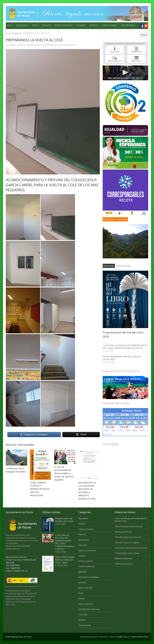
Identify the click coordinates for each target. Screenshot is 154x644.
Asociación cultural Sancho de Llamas (131, 548)
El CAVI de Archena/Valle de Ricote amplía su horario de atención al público (64, 473)
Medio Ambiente (86, 588)
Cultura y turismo (109, 25)
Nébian (82, 599)
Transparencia (85, 625)
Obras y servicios (86, 604)
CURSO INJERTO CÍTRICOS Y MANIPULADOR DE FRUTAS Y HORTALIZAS (40, 489)
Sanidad (82, 620)
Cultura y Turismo (115, 219)
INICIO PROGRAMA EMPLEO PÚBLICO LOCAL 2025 (122, 358)
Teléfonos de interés (124, 564)
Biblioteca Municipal (123, 558)
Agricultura (83, 518)
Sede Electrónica (128, 25)
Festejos (82, 556)
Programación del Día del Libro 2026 (64, 520)
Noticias (109, 266)
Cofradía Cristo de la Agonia (127, 543)
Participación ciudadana (89, 609)
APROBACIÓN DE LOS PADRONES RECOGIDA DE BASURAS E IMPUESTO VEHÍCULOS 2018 (87, 491)
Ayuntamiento (21, 25)
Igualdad (82, 572)
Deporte (82, 534)
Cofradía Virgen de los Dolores (128, 537)
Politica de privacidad (89, 637)
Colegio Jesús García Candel (127, 553)
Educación (47, 25)
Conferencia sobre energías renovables (16, 470)
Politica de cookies (107, 637)
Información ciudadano (65, 45)
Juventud (93, 25)
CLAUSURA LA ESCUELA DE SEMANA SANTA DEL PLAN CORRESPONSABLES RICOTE (125, 347)
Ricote (35, 25)
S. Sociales (80, 25)
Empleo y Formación (64, 25)
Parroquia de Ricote (123, 532)
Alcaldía (82, 524)
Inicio (10, 25)
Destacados (16, 33)
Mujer (81, 593)
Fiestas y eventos (86, 561)
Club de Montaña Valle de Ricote (129, 526)
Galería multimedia (87, 566)
